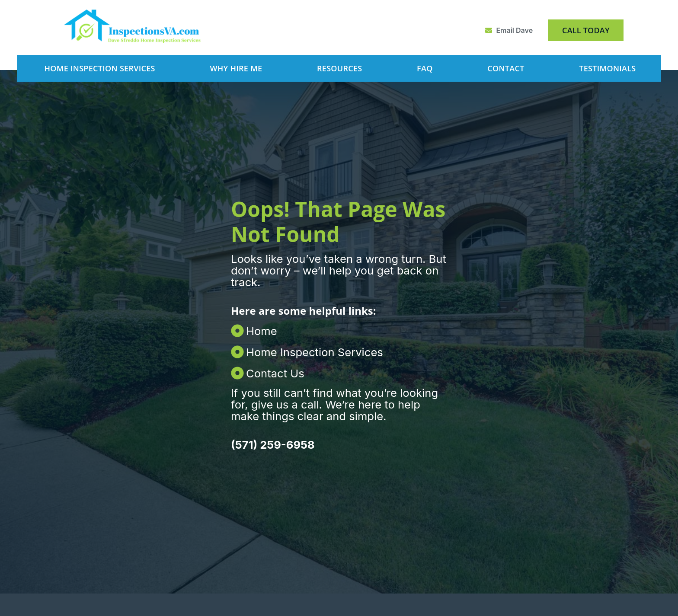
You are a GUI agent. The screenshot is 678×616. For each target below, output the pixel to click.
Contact (506, 68)
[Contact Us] (308, 370)
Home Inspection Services (99, 68)
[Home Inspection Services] (308, 349)
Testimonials (607, 68)
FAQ (425, 68)
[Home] (308, 327)
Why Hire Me (236, 68)
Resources (340, 68)
